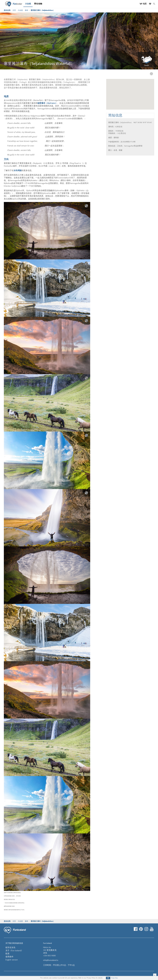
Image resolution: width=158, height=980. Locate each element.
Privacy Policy (114, 978)
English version (12, 960)
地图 (145, 4)
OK (108, 978)
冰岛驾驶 (18, 171)
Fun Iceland (14, 4)
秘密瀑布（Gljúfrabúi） (47, 103)
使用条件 (9, 957)
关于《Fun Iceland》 (14, 951)
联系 (7, 954)
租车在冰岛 (10, 947)
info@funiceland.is (51, 960)
